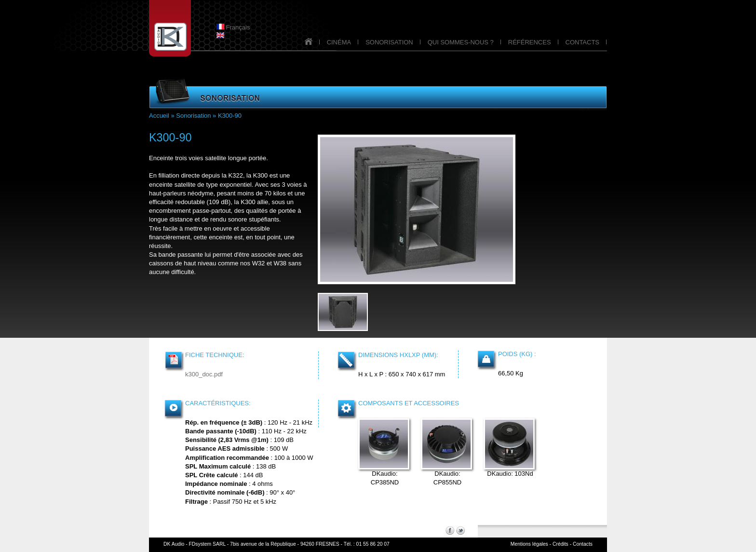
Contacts (583, 544)
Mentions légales (529, 544)
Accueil (159, 116)
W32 (259, 263)
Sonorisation (193, 116)
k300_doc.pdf (204, 374)
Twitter (460, 530)
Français (233, 27)
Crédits (560, 544)
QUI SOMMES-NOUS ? (461, 42)
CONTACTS (582, 42)
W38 (280, 263)
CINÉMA (339, 42)
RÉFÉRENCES (530, 42)
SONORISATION (389, 42)
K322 (236, 175)
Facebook (450, 530)
